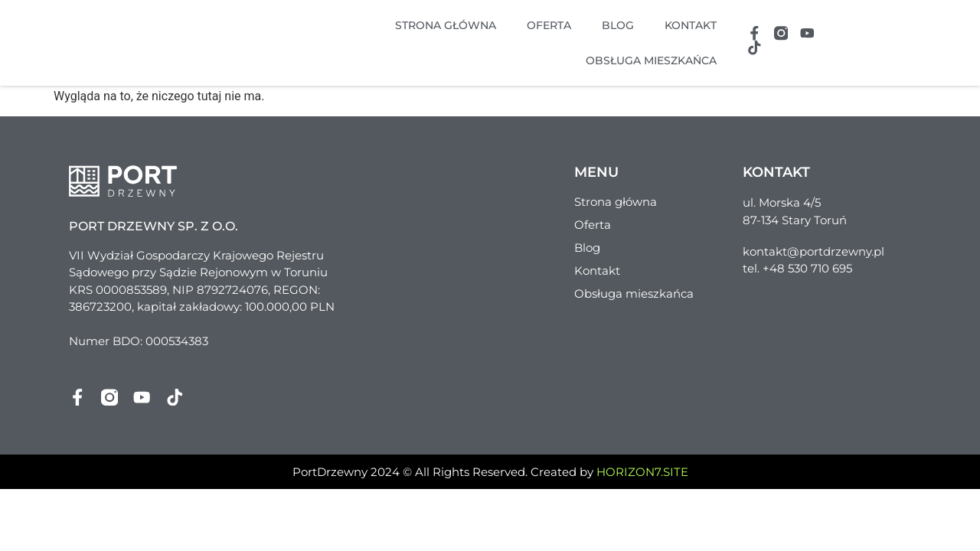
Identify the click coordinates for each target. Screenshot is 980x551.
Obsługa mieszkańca (650, 60)
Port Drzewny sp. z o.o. (154, 226)
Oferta (548, 25)
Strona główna (445, 25)
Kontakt (690, 25)
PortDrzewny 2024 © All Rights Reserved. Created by (490, 473)
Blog (617, 25)
